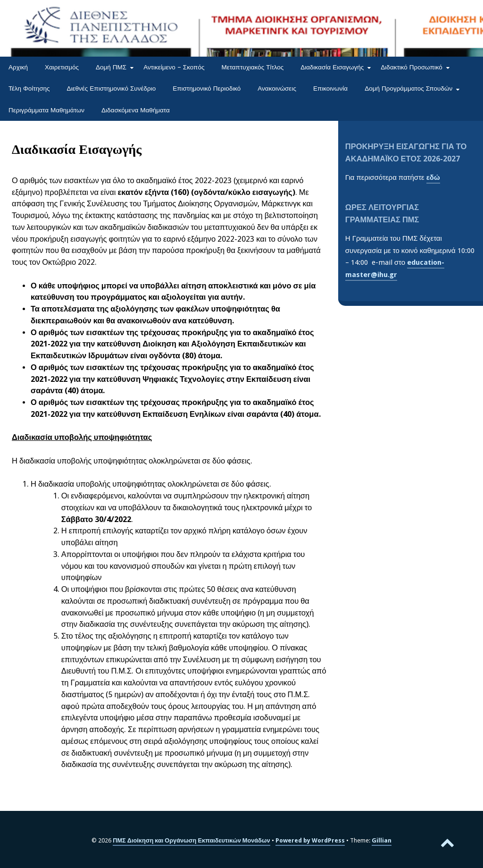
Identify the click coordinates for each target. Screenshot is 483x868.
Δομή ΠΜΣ (111, 67)
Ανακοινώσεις (277, 88)
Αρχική (18, 67)
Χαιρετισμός (62, 67)
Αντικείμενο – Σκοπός (174, 67)
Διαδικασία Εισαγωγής (332, 67)
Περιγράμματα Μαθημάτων (46, 110)
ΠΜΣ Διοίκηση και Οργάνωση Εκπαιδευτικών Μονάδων (191, 840)
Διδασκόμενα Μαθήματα (136, 110)
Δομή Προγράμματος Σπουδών (408, 88)
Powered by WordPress (310, 840)
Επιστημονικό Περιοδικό (207, 88)
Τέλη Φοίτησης (29, 88)
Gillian (382, 840)
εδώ (433, 177)
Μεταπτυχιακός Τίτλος (252, 67)
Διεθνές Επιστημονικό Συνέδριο (112, 88)
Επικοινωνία (330, 88)
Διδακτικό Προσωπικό (412, 67)
